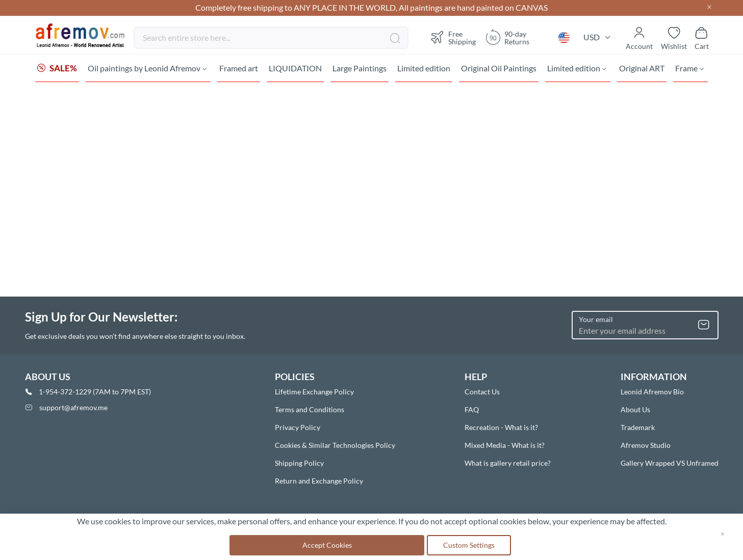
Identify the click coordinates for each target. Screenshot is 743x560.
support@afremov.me (73, 407)
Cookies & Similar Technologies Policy (335, 445)
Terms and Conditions (310, 409)
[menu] (372, 69)
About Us (635, 409)
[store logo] (81, 36)
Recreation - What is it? (501, 427)
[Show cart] (702, 38)
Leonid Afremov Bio (652, 392)
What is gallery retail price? (508, 463)
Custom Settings (469, 545)
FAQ (472, 409)
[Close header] (709, 8)
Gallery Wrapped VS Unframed (670, 463)
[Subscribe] (704, 325)
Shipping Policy (299, 463)
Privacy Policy (298, 427)
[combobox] (271, 38)
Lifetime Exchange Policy (314, 392)
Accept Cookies (327, 545)
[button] (564, 38)
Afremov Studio (646, 445)
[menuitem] (57, 69)
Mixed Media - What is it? (505, 445)
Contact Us (482, 392)
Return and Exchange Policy (319, 481)
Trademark (638, 427)
